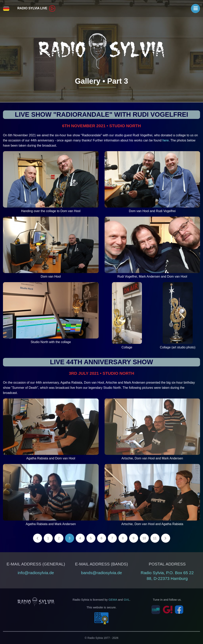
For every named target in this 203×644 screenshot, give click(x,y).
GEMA (113, 600)
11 (155, 538)
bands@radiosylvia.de (101, 573)
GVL (127, 600)
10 (144, 538)
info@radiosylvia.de (36, 573)
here (166, 140)
